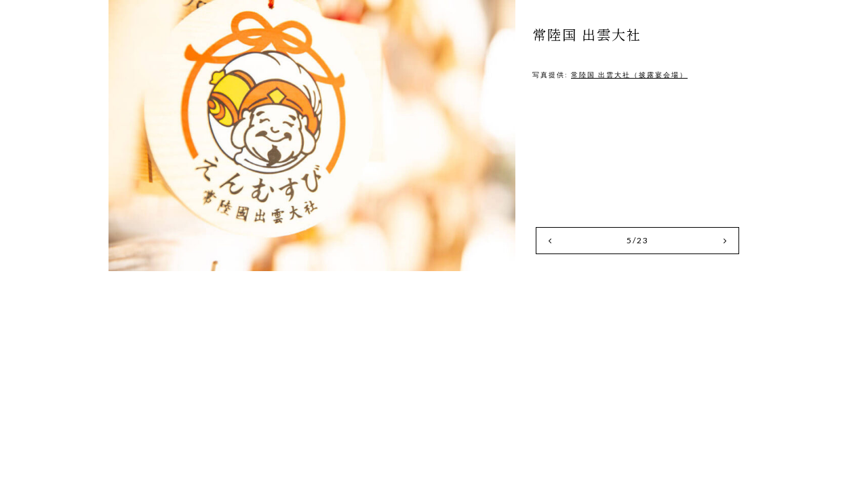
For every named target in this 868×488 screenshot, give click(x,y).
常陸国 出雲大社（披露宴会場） (629, 75)
